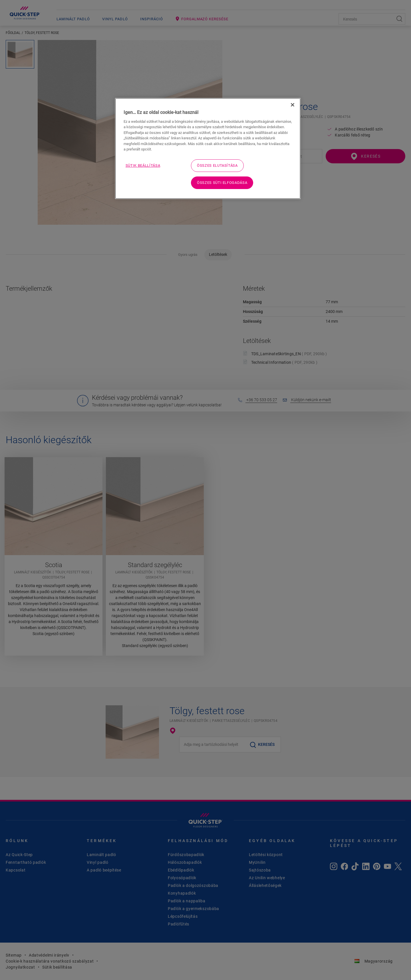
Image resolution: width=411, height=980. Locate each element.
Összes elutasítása (217, 165)
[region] (208, 148)
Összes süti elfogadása (222, 183)
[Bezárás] (293, 105)
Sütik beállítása (143, 165)
